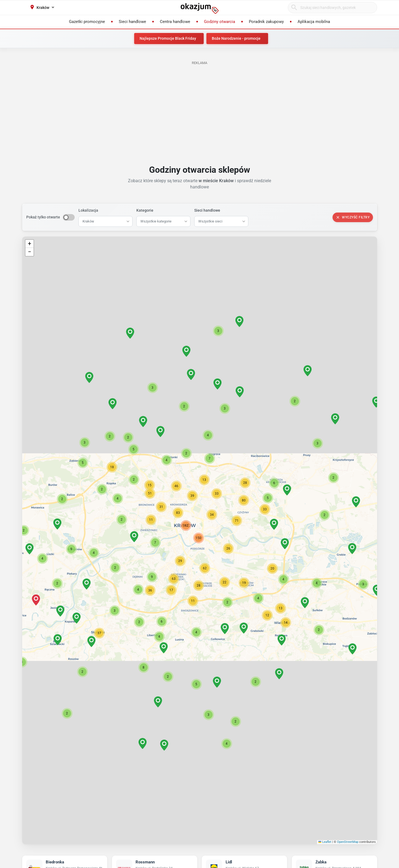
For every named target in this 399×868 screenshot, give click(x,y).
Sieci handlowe (207, 210)
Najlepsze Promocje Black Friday (168, 38)
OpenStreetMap (348, 842)
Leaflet (325, 842)
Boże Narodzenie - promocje (236, 38)
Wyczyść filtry (353, 217)
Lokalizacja (88, 210)
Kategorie (145, 210)
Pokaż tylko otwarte (43, 217)
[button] (228, 548)
